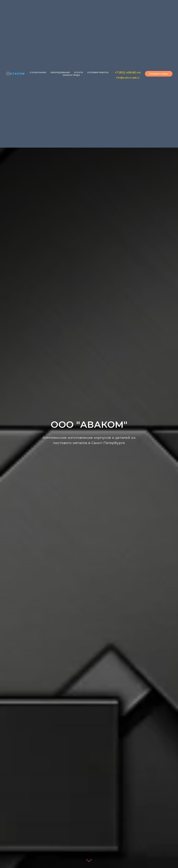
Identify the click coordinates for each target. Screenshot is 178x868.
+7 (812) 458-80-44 (128, 72)
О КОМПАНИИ (38, 72)
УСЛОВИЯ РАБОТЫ (98, 72)
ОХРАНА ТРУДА (71, 75)
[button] (159, 74)
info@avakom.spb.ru (128, 78)
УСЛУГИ (79, 72)
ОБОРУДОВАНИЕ (60, 72)
